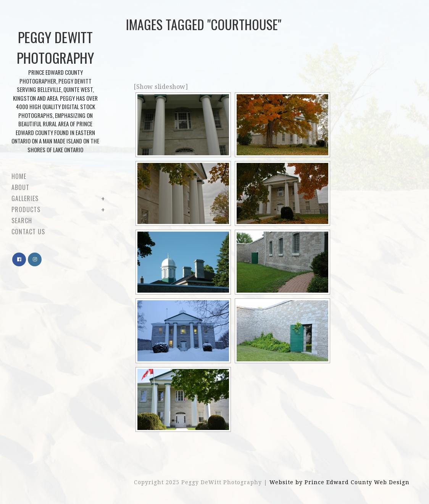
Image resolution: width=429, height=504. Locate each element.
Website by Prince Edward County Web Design (339, 482)
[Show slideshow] (161, 87)
